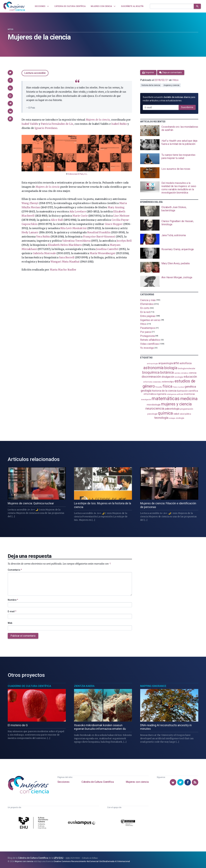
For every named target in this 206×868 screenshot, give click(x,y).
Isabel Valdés (30, 124)
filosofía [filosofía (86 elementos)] (159, 387)
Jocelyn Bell (124, 241)
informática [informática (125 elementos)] (150, 394)
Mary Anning (116, 207)
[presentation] (169, 131)
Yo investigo (147, 348)
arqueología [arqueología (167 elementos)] (166, 363)
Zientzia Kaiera (84, 686)
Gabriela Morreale (44, 253)
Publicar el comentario (23, 636)
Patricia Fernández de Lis (57, 124)
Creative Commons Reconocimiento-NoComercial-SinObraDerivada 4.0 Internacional (92, 861)
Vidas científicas (150, 344)
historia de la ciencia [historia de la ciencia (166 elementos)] (164, 391)
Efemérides (147, 304)
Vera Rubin (43, 237)
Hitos (11, 29)
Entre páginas (148, 316)
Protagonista (147, 336)
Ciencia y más (148, 300)
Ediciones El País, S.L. (78, 174)
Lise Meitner (121, 216)
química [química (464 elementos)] (165, 413)
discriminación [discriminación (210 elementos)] (151, 377)
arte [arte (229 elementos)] (176, 363)
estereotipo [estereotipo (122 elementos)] (168, 382)
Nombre (13, 600)
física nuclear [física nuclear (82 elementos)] (179, 387)
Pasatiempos (148, 328)
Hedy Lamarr (30, 232)
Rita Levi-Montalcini (73, 228)
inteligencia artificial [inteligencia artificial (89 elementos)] (175, 394)
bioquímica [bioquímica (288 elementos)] (151, 372)
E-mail (12, 611)
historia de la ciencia (151, 85)
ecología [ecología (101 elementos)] (179, 377)
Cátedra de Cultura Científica (98, 782)
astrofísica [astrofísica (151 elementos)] (186, 363)
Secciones (63, 782)
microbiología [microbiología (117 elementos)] (154, 405)
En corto (145, 308)
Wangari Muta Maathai (65, 262)
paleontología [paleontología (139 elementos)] (172, 409)
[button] (10, 73)
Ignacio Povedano (46, 128)
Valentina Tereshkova (76, 241)
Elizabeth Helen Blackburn (65, 245)
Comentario (15, 570)
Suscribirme (187, 107)
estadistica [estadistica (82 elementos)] (157, 382)
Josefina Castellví (107, 249)
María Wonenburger (102, 253)
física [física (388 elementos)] (167, 386)
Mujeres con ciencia (137, 782)
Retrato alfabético (150, 340)
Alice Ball (57, 220)
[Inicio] (14, 6)
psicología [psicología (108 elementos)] (152, 414)
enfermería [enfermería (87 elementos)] (148, 382)
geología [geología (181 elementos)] (146, 391)
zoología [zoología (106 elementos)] (180, 418)
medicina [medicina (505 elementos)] (189, 399)
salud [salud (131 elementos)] (176, 414)
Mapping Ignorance (153, 686)
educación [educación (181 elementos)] (190, 377)
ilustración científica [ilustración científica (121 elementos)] (187, 391)
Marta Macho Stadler (63, 270)
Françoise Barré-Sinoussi (99, 237)
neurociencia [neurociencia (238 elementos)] (155, 408)
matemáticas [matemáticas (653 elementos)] (166, 399)
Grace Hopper (114, 224)
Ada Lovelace (78, 211)
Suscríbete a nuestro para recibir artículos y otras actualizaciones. (169, 99)
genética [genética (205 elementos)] (190, 387)
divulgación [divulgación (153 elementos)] (168, 377)
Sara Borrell (67, 257)
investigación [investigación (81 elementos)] (146, 400)
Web (10, 623)
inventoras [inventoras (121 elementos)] (189, 394)
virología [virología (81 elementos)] (172, 418)
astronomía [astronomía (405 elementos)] (153, 368)
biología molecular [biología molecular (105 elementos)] (187, 368)
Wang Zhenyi (30, 203)
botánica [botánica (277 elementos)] (167, 372)
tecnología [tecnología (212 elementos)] (161, 418)
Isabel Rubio (119, 124)
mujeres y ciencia (172, 85)
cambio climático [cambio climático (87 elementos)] (181, 373)
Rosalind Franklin (99, 232)
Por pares (146, 332)
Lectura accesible (35, 73)
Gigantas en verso (150, 320)
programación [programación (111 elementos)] (187, 409)
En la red (145, 312)
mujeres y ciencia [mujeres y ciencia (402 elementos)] (176, 404)
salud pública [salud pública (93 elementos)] (185, 414)
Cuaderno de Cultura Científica (29, 686)
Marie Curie (80, 216)
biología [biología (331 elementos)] (171, 368)
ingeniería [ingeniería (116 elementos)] (161, 394)
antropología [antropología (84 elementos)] (152, 364)
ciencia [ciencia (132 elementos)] (193, 373)
